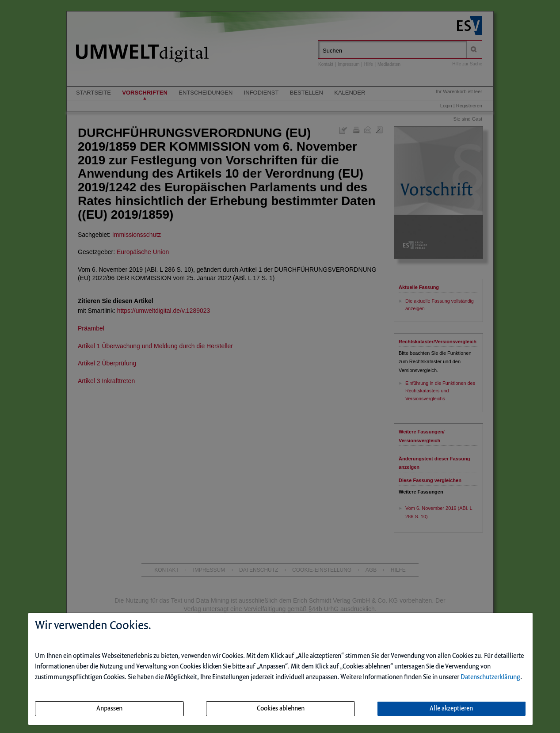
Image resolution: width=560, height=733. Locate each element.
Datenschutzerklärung (490, 677)
